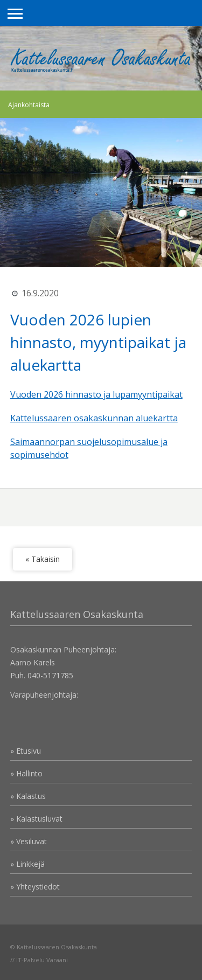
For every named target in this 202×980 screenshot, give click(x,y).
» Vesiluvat (29, 841)
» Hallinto (26, 773)
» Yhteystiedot (35, 887)
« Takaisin (43, 559)
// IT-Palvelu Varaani (39, 960)
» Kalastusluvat (36, 819)
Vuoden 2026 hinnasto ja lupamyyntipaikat (96, 394)
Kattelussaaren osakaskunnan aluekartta (94, 418)
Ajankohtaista (29, 105)
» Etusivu (26, 751)
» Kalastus (28, 796)
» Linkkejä (27, 864)
